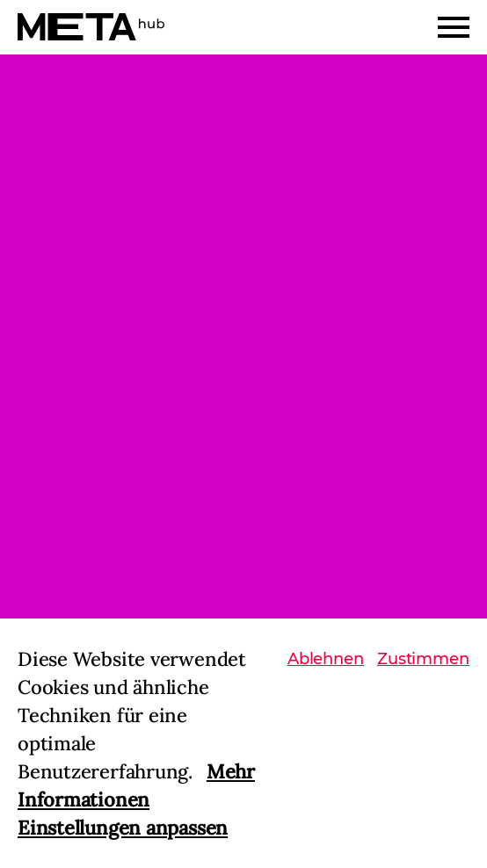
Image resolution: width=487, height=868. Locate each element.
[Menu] (454, 27)
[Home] (91, 27)
